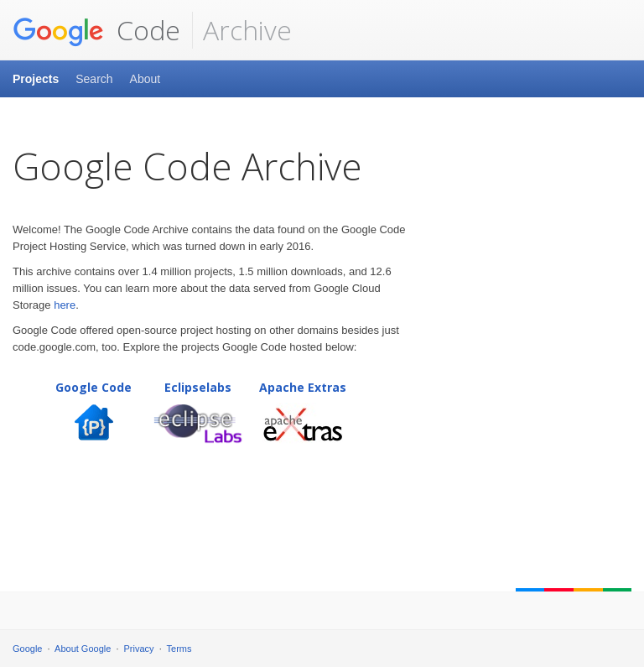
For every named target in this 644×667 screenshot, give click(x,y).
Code (96, 30)
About (145, 79)
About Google (83, 649)
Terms (179, 649)
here (65, 305)
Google (27, 649)
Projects (36, 79)
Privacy (139, 649)
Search (94, 79)
